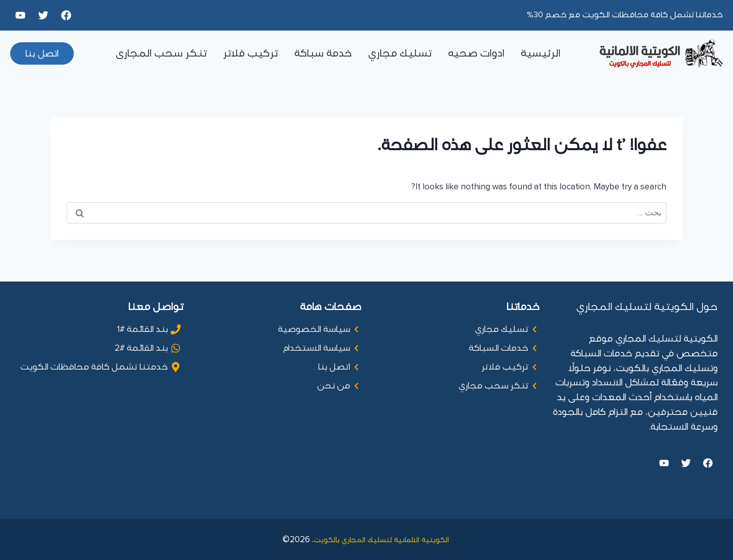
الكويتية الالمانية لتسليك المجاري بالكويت (382, 539)
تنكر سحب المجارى (161, 53)
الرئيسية (541, 53)
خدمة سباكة (323, 53)
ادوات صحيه (476, 53)
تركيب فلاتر (250, 53)
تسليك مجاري (400, 53)
